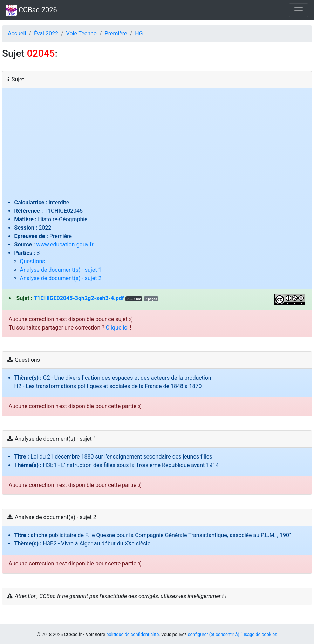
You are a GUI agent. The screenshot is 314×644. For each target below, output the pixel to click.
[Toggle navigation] (299, 10)
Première (116, 33)
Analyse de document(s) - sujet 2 (61, 278)
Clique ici (117, 328)
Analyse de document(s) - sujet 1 (61, 270)
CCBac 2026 (31, 10)
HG (139, 33)
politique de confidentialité (132, 634)
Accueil (17, 33)
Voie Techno (81, 33)
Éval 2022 (46, 33)
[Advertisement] (157, 146)
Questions (33, 261)
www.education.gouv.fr (65, 245)
